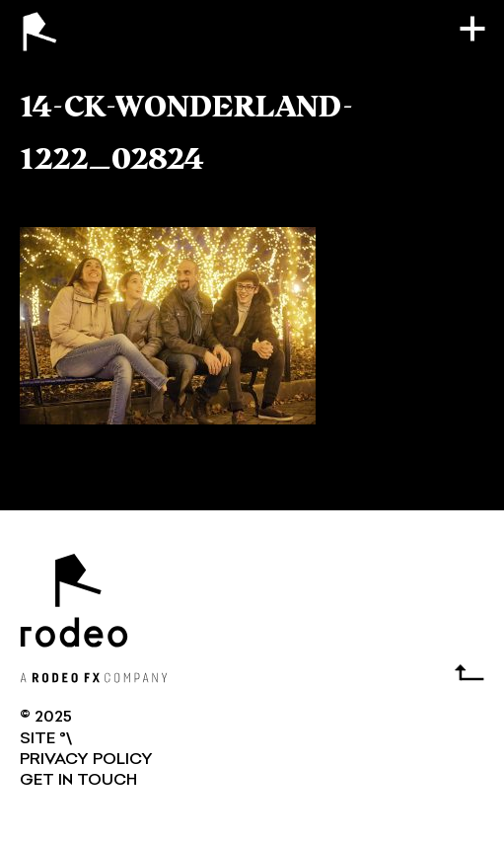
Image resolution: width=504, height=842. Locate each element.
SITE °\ (46, 739)
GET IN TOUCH (78, 781)
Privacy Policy (86, 760)
